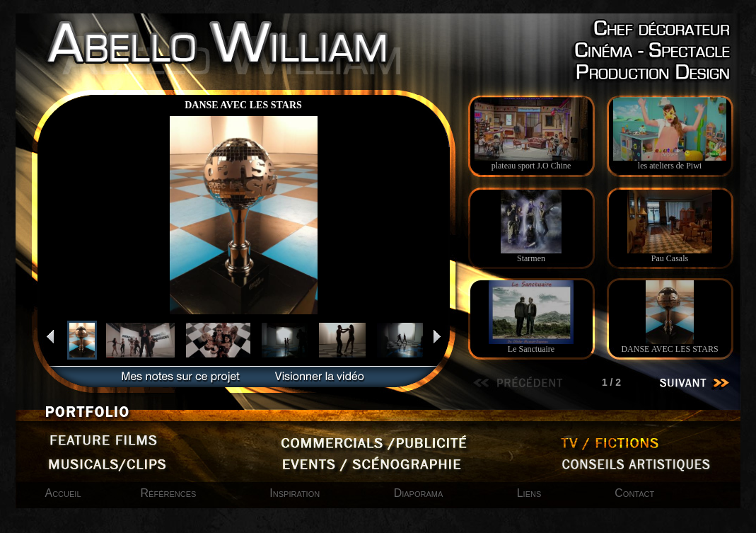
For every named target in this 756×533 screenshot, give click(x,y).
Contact (634, 493)
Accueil (63, 493)
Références (169, 493)
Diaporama (420, 493)
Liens (529, 493)
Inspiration (296, 493)
